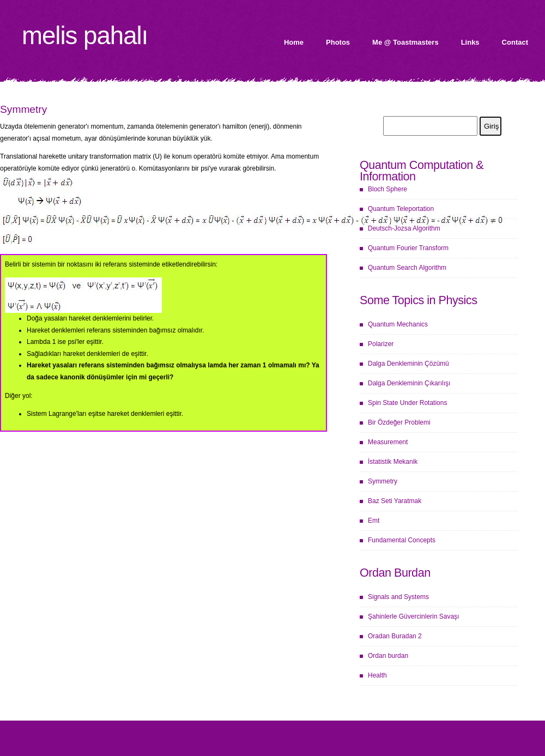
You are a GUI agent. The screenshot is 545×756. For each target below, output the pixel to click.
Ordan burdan (388, 656)
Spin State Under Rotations (407, 403)
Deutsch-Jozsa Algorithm (404, 228)
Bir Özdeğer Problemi (399, 422)
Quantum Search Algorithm (407, 268)
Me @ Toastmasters (405, 42)
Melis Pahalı (85, 36)
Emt (374, 521)
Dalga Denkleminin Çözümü (408, 364)
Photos (338, 42)
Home (294, 42)
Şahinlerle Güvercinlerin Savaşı (413, 616)
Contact (515, 42)
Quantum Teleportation (401, 209)
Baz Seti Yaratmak (395, 501)
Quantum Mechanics (398, 324)
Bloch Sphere (387, 189)
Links (470, 42)
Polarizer (381, 344)
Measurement (388, 442)
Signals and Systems (398, 597)
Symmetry (383, 481)
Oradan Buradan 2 (395, 636)
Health (377, 675)
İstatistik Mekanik (393, 462)
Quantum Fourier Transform (408, 248)
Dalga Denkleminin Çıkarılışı (409, 383)
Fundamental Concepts (402, 540)
